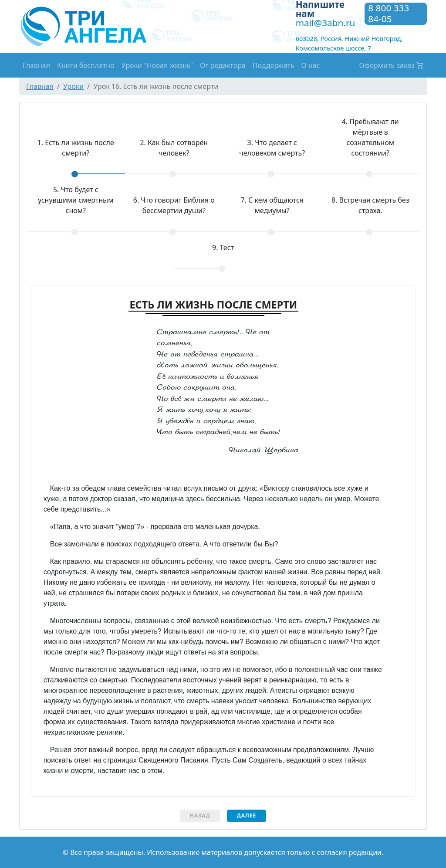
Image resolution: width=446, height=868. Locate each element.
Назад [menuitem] (200, 815)
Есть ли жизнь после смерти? (70, 147)
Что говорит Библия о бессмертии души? (174, 205)
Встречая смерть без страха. (370, 205)
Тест (223, 248)
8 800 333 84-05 (389, 14)
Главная (36, 65)
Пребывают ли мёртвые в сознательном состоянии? (370, 137)
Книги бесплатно (86, 65)
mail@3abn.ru (326, 23)
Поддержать (274, 65)
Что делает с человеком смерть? (272, 148)
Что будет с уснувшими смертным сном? (76, 200)
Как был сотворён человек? (174, 148)
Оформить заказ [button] (392, 65)
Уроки (73, 86)
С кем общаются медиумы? (272, 205)
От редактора (223, 65)
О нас (311, 65)
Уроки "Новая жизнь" (157, 65)
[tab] (76, 154)
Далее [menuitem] (246, 815)
